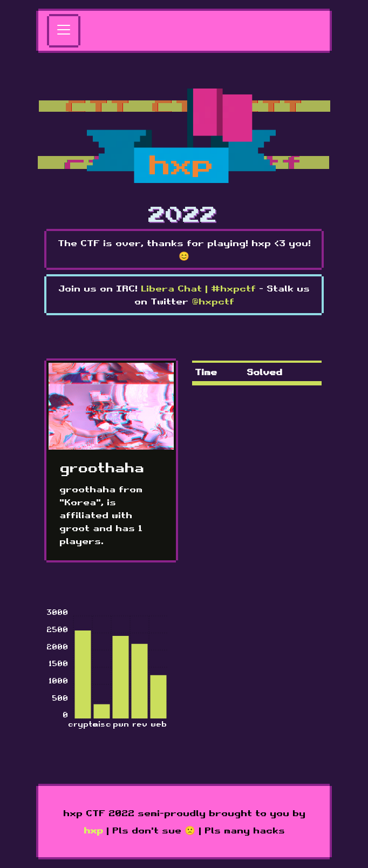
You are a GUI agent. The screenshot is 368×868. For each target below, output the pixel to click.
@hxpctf (213, 301)
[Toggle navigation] (64, 31)
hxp (93, 830)
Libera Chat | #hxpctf (198, 288)
